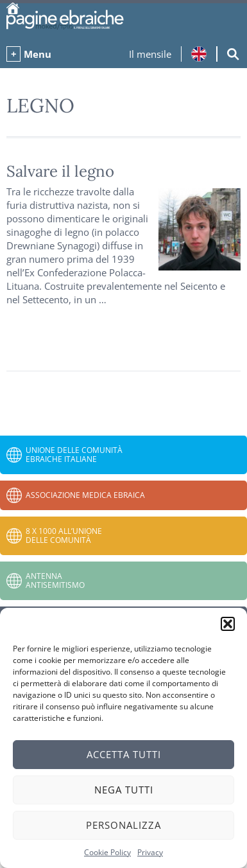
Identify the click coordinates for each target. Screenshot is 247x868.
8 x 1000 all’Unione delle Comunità (64, 536)
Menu (38, 54)
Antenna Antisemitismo (55, 580)
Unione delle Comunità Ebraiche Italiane (74, 455)
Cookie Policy (107, 852)
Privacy (150, 852)
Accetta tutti (124, 754)
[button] (228, 624)
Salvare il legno (60, 171)
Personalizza (123, 825)
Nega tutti (124, 790)
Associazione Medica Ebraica (85, 495)
